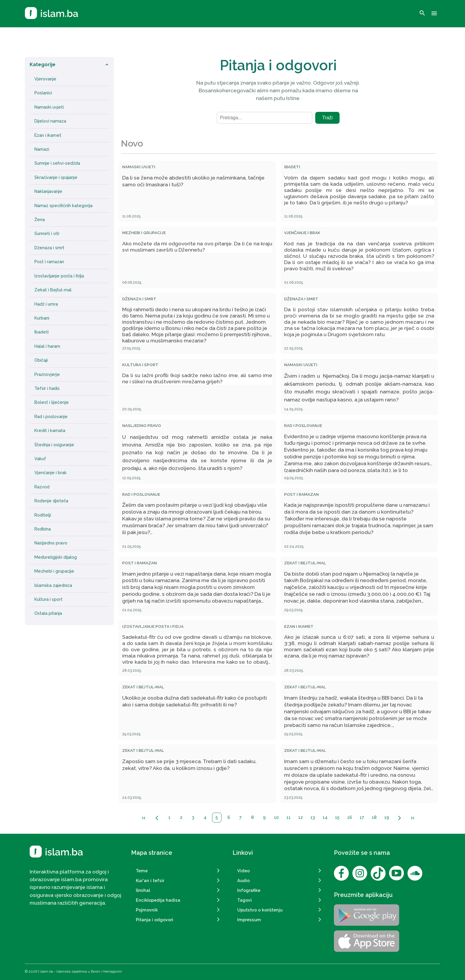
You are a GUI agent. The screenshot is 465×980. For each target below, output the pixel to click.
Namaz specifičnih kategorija (63, 206)
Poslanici (43, 93)
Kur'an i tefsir (150, 880)
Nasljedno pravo (51, 543)
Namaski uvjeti (49, 107)
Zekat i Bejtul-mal (53, 290)
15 (337, 817)
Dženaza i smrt (49, 248)
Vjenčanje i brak (51, 473)
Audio (243, 880)
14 (325, 817)
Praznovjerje (47, 374)
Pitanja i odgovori (155, 920)
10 (276, 817)
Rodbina (43, 529)
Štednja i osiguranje (54, 445)
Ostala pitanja (48, 613)
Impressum (249, 920)
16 (350, 817)
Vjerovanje (45, 79)
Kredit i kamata (50, 431)
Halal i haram (47, 346)
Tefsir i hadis (47, 388)
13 (313, 817)
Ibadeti (42, 332)
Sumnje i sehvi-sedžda (57, 163)
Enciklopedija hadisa (158, 900)
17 (362, 817)
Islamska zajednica (53, 585)
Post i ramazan (49, 262)
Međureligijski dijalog (56, 557)
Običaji (41, 360)
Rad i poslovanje (51, 417)
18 (374, 817)
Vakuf (40, 459)
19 (387, 817)
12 (301, 817)
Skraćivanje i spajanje (56, 177)
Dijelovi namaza (50, 121)
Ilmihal (143, 890)
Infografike (249, 890)
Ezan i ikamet (48, 135)
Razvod (42, 487)
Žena (40, 220)
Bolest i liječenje (52, 402)
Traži (328, 118)
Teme (142, 871)
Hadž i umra (46, 304)
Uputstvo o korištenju (260, 910)
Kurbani (42, 318)
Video (243, 871)
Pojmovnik (147, 910)
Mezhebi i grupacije (54, 571)
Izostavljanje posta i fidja (59, 276)
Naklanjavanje (48, 191)
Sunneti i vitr (47, 234)
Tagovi (245, 900)
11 (289, 817)
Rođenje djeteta (51, 501)
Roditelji (43, 515)
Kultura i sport (48, 599)
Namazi (42, 149)
